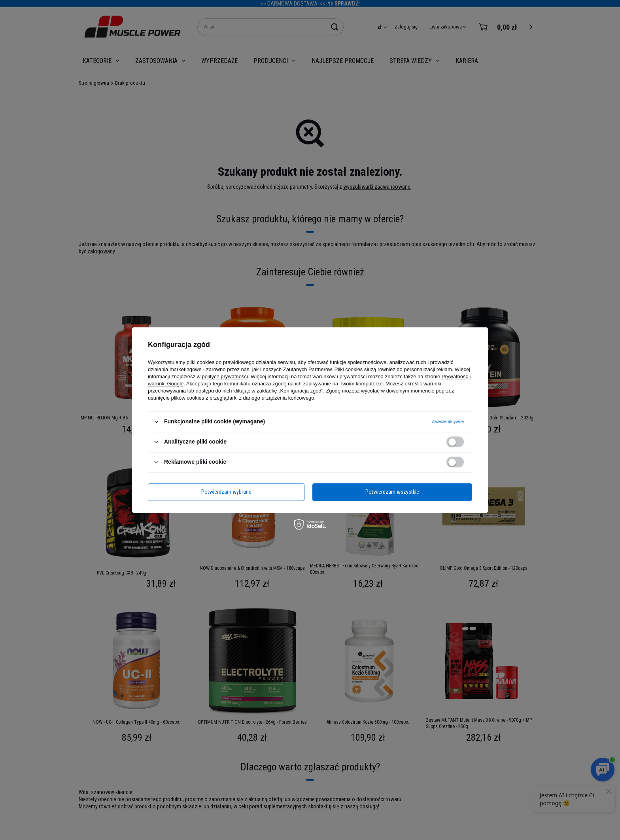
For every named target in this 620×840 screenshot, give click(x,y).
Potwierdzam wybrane (226, 492)
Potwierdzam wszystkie (392, 492)
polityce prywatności (225, 376)
